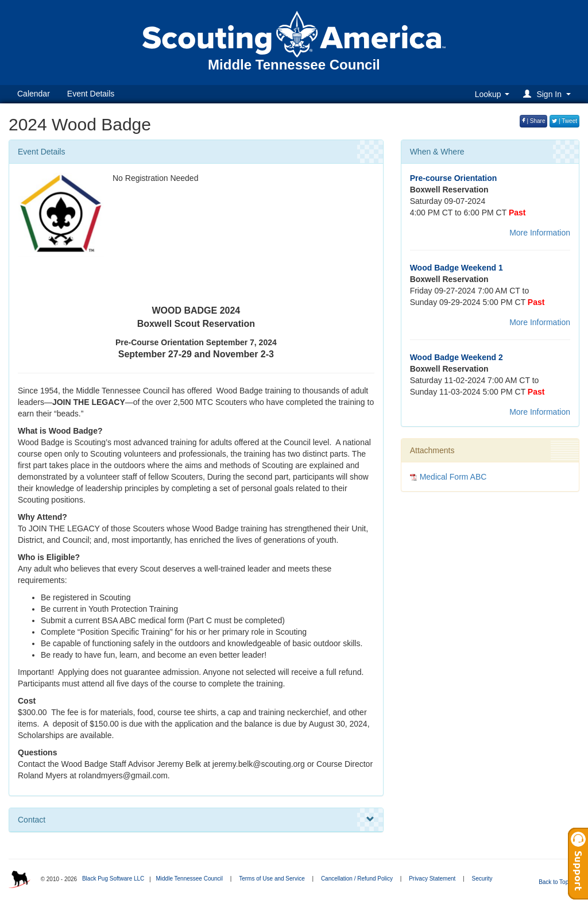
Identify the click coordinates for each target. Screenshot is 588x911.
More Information (540, 233)
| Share (534, 121)
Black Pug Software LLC (113, 879)
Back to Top (557, 882)
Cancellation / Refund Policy (357, 879)
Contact (196, 820)
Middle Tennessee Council (189, 879)
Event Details (91, 94)
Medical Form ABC (453, 477)
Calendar (34, 94)
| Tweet (564, 121)
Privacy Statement (432, 879)
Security (482, 879)
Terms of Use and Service (272, 879)
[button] (549, 94)
